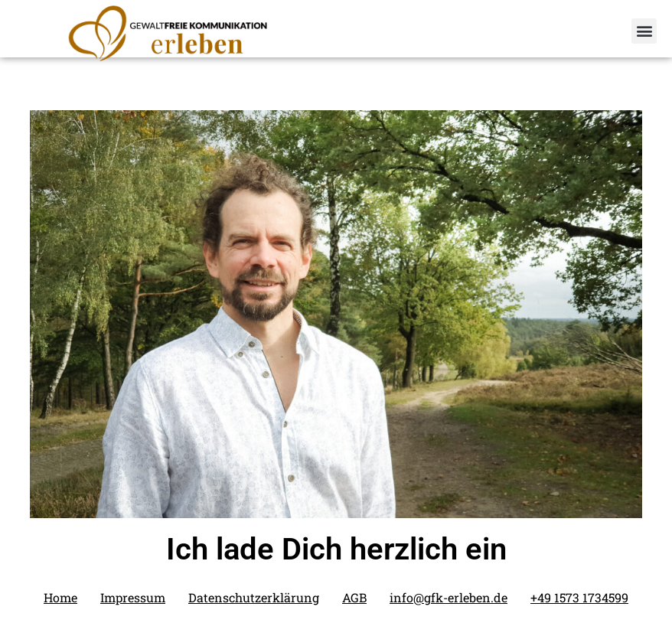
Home (60, 597)
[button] (644, 31)
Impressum (133, 597)
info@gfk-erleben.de (449, 597)
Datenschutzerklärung (254, 597)
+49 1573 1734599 (579, 597)
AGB (354, 597)
